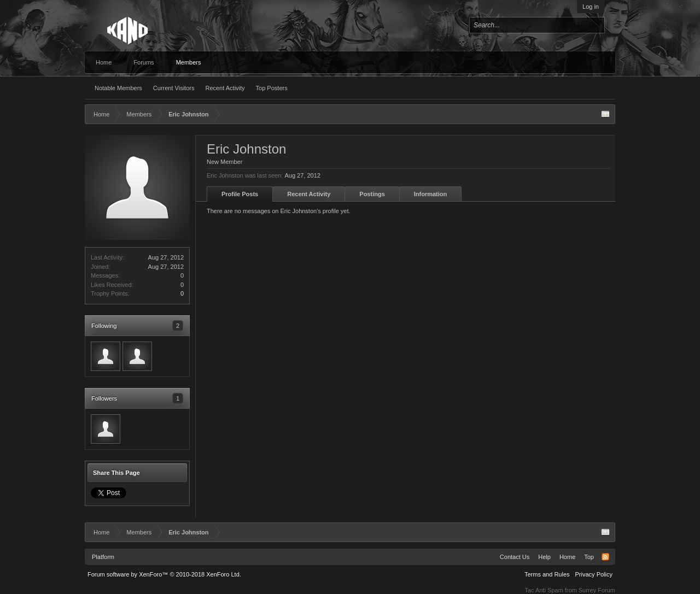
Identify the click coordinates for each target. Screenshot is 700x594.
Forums (144, 62)
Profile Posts (240, 194)
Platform (103, 557)
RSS (605, 557)
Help (544, 557)
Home (104, 62)
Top (589, 557)
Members (189, 62)
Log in (591, 7)
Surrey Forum (597, 590)
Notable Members (118, 88)
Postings (372, 194)
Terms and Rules (547, 574)
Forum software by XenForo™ (164, 574)
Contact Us (515, 557)
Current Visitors (174, 88)
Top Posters (272, 88)
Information (431, 194)
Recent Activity (225, 88)
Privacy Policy (594, 574)
